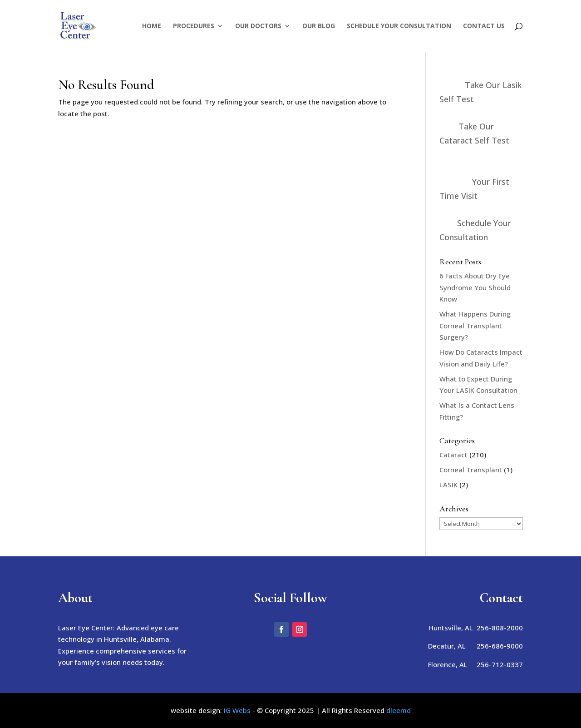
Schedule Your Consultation (399, 26)
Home (152, 26)
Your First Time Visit (474, 189)
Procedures (194, 26)
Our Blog (319, 26)
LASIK (448, 485)
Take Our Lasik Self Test (480, 92)
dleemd (399, 710)
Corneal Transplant (471, 470)
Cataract (453, 455)
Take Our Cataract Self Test (474, 133)
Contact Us (484, 26)
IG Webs (237, 710)
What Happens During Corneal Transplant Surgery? (475, 325)
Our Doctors (258, 26)
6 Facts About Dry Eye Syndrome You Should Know (475, 287)
